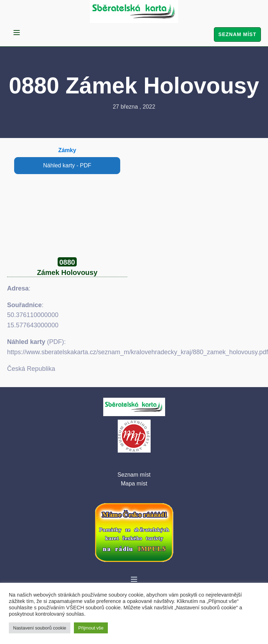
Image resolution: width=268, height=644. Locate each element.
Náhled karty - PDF (67, 165)
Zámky (67, 150)
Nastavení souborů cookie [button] (40, 628)
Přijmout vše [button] (91, 628)
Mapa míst (134, 484)
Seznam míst (237, 34)
